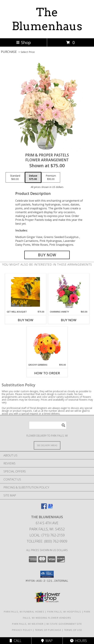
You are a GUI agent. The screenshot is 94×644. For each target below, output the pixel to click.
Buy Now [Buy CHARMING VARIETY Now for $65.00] (69, 320)
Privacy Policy (22, 630)
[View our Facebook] (44, 508)
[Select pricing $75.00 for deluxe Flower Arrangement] (33, 177)
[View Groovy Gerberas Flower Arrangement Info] (47, 345)
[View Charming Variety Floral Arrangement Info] (69, 292)
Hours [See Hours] (78, 641)
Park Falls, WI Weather (28, 624)
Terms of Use (73, 630)
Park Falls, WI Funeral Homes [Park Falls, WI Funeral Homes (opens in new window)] (24, 612)
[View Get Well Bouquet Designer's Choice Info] (25, 292)
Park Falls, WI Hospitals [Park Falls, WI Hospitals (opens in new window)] (64, 612)
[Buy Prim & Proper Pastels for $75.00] (47, 255)
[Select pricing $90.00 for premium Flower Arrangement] (51, 177)
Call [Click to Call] (16, 641)
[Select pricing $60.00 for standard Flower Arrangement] (15, 177)
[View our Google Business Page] (50, 508)
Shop (23, 42)
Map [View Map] (47, 641)
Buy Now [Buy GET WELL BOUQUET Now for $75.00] (26, 320)
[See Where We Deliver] (47, 445)
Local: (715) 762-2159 (47, 535)
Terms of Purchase (48, 630)
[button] (47, 574)
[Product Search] (48, 425)
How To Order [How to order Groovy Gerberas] (47, 373)
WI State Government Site (64, 624)
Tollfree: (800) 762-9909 (47, 541)
